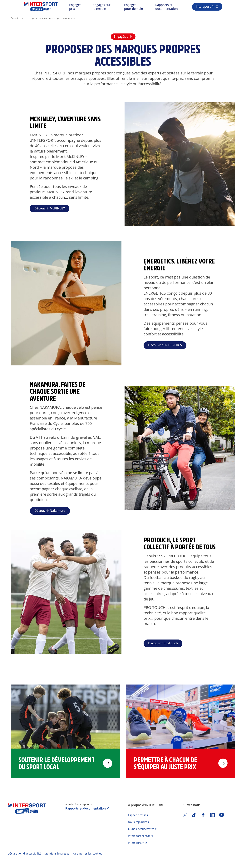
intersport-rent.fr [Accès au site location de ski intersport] (139, 836)
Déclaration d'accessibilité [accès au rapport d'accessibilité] (25, 853)
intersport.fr (205, 7)
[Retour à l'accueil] (41, 7)
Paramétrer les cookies (87, 853)
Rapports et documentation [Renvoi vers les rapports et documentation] (167, 7)
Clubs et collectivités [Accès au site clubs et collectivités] (141, 829)
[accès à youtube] (222, 815)
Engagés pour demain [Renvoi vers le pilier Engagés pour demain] (134, 7)
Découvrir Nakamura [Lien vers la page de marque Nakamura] (50, 511)
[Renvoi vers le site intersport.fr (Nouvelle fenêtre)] (207, 7)
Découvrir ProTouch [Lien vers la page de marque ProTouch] (163, 643)
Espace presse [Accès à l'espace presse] (137, 815)
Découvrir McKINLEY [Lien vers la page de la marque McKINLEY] (50, 208)
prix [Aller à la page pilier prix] (24, 18)
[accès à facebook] (203, 815)
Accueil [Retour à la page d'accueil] (15, 18)
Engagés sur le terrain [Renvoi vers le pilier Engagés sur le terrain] (102, 7)
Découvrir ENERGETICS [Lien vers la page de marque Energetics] (165, 345)
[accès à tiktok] (194, 815)
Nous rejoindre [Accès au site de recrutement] (138, 822)
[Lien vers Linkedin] (212, 815)
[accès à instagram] (185, 815)
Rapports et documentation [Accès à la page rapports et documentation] (86, 808)
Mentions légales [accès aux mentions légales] (55, 853)
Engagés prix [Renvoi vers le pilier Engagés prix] (75, 7)
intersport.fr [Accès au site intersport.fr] (136, 843)
